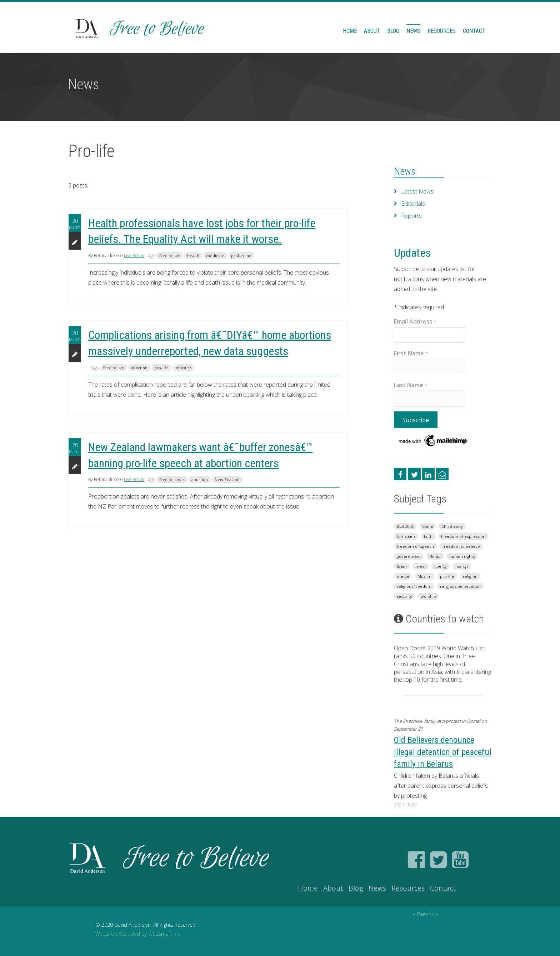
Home (350, 31)
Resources (442, 31)
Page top (425, 914)
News (413, 31)
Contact (474, 31)
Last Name (411, 385)
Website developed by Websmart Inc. (138, 934)
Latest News (417, 191)
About (372, 31)
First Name (411, 353)
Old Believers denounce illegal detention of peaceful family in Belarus (443, 752)
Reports (411, 216)
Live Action (134, 256)
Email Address (415, 321)
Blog (393, 31)
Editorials (413, 204)
